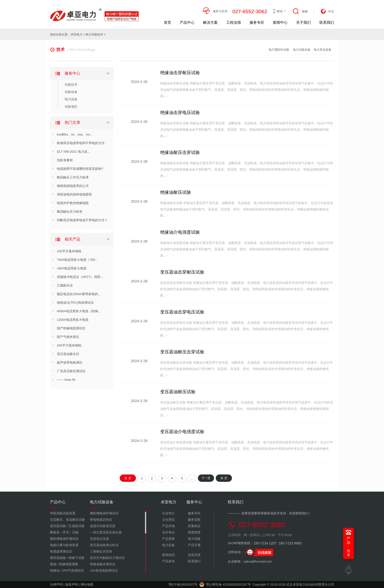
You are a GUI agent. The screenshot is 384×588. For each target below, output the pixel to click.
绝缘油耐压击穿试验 (180, 152)
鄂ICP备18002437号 (183, 584)
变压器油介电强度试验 (182, 432)
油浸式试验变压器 (103, 526)
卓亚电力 (76, 35)
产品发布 (168, 561)
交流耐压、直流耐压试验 (67, 520)
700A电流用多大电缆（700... (77, 260)
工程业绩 (234, 22)
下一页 (206, 478)
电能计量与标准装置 (64, 545)
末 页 (224, 478)
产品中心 (187, 22)
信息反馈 (194, 555)
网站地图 (87, 584)
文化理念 (168, 520)
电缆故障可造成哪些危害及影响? (80, 169)
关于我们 (303, 22)
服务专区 (257, 22)
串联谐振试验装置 (63, 513)
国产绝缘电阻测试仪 (71, 328)
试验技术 (71, 85)
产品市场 (168, 526)
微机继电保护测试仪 (64, 539)
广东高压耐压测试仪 (71, 371)
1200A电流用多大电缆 (73, 320)
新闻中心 (280, 22)
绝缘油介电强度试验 (180, 232)
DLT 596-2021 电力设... (73, 152)
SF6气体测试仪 (73, 571)
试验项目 (71, 107)
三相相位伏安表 (101, 551)
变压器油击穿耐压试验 (182, 272)
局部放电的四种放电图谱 (74, 194)
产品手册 (194, 545)
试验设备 (71, 92)
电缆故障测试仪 (61, 551)
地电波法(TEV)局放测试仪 (75, 303)
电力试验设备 (302, 50)
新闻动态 (168, 555)
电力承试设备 (323, 50)
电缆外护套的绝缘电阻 (73, 203)
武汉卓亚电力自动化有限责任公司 (310, 584)
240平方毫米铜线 (69, 345)
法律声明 (56, 584)
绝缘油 (55, 571)
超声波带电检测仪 (70, 363)
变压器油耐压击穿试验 (182, 352)
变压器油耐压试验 (178, 392)
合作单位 (168, 532)
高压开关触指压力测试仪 (107, 558)
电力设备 (71, 99)
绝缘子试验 (77, 558)
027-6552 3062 (262, 525)
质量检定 (194, 526)
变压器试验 (58, 526)
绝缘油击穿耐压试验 (180, 73)
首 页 (128, 478)
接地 (53, 564)
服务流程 (194, 520)
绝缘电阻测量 (69, 564)
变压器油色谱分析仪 (104, 545)
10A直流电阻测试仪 (104, 571)
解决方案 (210, 22)
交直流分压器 (99, 539)
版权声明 (72, 584)
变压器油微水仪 (68, 354)
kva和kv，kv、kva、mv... (75, 134)
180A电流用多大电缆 (72, 268)
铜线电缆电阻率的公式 (73, 186)
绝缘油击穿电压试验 (180, 113)
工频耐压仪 (65, 285)
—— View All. (66, 380)
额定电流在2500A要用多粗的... (79, 294)
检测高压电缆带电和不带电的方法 (81, 143)
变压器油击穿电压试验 (182, 312)
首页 (168, 22)
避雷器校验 (58, 558)
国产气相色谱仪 (68, 337)
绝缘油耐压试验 (176, 192)
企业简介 (168, 513)
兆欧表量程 (65, 160)
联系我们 (327, 22)
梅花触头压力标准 (70, 212)
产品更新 (168, 539)
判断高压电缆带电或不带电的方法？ (82, 220)
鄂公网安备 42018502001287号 (225, 584)
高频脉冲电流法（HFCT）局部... (80, 277)
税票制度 (194, 532)
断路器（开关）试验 (64, 532)
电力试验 (91, 35)
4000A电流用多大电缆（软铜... (79, 311)
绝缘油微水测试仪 (103, 564)
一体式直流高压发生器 (106, 532)
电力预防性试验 (279, 50)
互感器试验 (77, 526)
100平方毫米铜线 (69, 251)
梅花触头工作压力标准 (73, 177)
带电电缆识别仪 (101, 520)
